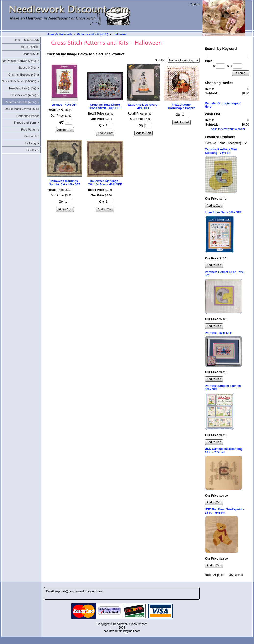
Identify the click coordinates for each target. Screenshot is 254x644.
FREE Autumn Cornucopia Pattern (182, 106)
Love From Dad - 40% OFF (223, 212)
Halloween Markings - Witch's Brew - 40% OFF (105, 183)
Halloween (120, 34)
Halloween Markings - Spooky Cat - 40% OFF (65, 183)
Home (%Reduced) (59, 34)
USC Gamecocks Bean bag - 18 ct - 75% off (225, 451)
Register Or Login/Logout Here (223, 105)
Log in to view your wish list (227, 129)
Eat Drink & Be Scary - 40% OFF (144, 106)
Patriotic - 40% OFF (218, 333)
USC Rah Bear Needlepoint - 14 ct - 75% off (225, 511)
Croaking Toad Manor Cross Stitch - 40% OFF (105, 106)
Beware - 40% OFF (65, 105)
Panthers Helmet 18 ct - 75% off (225, 274)
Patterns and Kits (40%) (93, 34)
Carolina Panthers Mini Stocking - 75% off (221, 151)
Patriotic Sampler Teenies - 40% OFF (224, 388)
